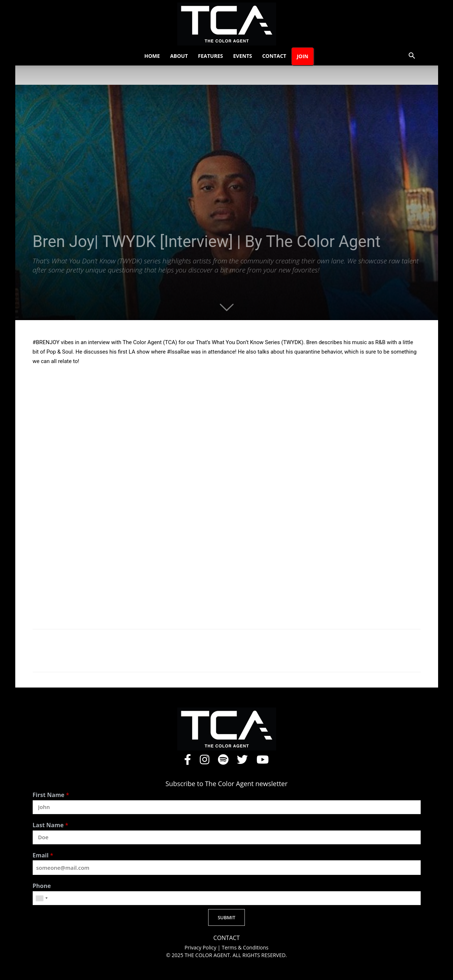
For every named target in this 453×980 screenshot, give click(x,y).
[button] (412, 57)
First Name (51, 795)
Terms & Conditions (245, 947)
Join (303, 56)
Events (243, 56)
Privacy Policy (201, 947)
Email (43, 855)
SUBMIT (226, 917)
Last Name (51, 825)
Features (211, 56)
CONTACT (226, 938)
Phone (42, 886)
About (179, 56)
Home (152, 56)
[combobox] (41, 898)
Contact (274, 56)
